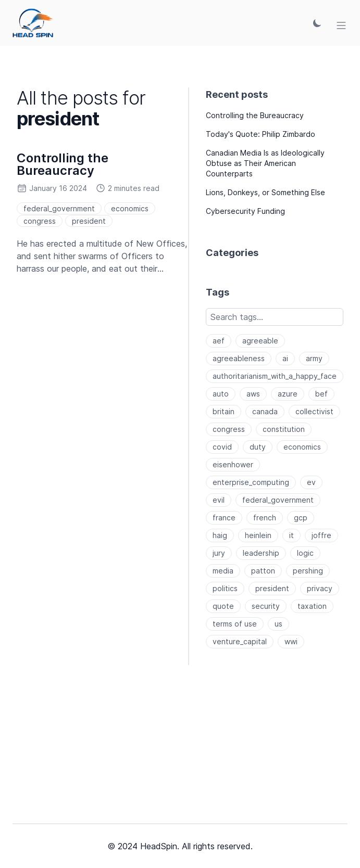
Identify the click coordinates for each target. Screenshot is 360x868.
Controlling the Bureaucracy (63, 164)
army (314, 358)
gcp (301, 518)
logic (305, 553)
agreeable (260, 341)
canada (265, 411)
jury (219, 553)
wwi (291, 641)
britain (224, 411)
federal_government (59, 208)
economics (130, 208)
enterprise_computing (251, 482)
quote (223, 606)
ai (285, 358)
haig (220, 535)
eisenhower (233, 464)
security (266, 606)
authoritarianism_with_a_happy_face (275, 376)
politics (225, 588)
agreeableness (239, 358)
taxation (312, 606)
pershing (308, 571)
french (265, 518)
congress (40, 221)
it (291, 535)
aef (219, 341)
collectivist (314, 411)
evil (219, 500)
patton (263, 571)
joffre (321, 535)
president (89, 221)
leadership (261, 553)
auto (221, 394)
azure (288, 394)
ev (311, 482)
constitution (284, 429)
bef (321, 394)
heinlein (258, 535)
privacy (320, 588)
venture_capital (240, 641)
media (223, 571)
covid (222, 447)
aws (253, 394)
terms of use (235, 624)
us (278, 624)
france (224, 518)
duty (258, 447)
